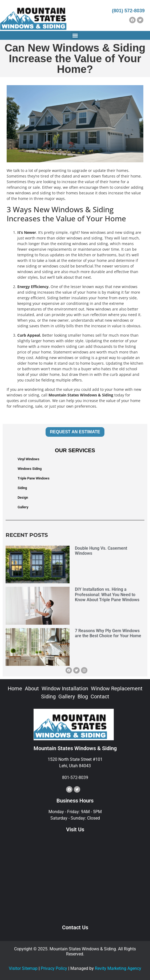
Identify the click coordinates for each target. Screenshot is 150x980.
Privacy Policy (54, 968)
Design (23, 497)
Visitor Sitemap (23, 968)
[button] (75, 35)
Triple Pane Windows (34, 478)
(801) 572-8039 (128, 11)
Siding (22, 488)
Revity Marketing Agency (118, 968)
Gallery (23, 507)
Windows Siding (30, 469)
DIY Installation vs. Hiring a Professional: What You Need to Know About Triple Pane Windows (107, 594)
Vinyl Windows (29, 459)
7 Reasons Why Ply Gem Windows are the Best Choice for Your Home (108, 633)
